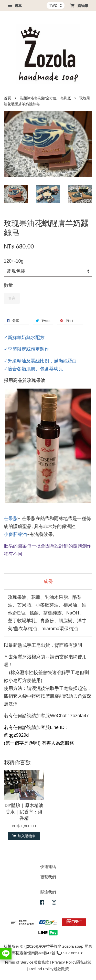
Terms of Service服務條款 (27, 962)
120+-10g (14, 261)
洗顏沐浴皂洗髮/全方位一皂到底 (45, 98)
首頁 (7, 98)
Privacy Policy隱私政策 (72, 962)
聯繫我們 (48, 877)
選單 (15, 6)
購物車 (79, 6)
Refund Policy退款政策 (49, 969)
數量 (8, 285)
